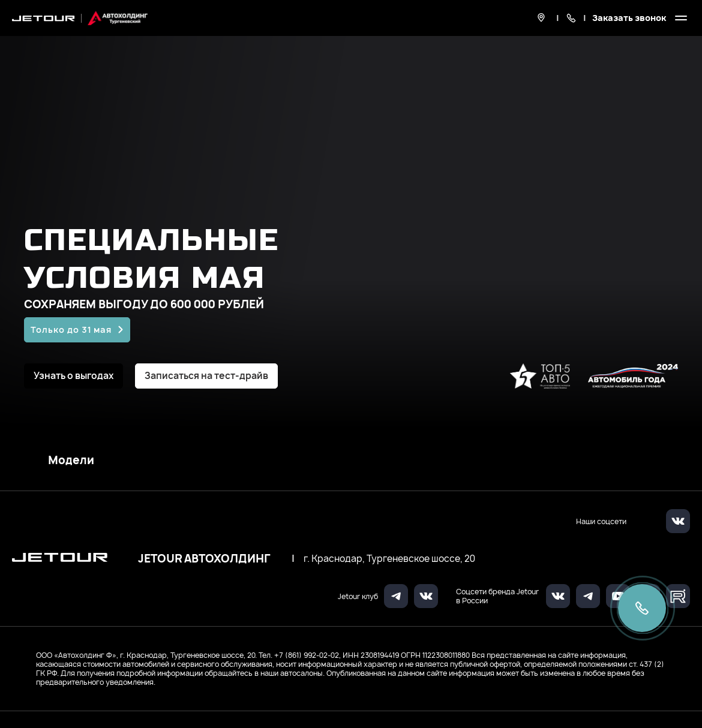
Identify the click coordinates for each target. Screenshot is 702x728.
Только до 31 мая (71, 330)
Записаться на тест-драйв (206, 376)
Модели (71, 461)
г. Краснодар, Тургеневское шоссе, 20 (389, 559)
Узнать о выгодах (73, 376)
